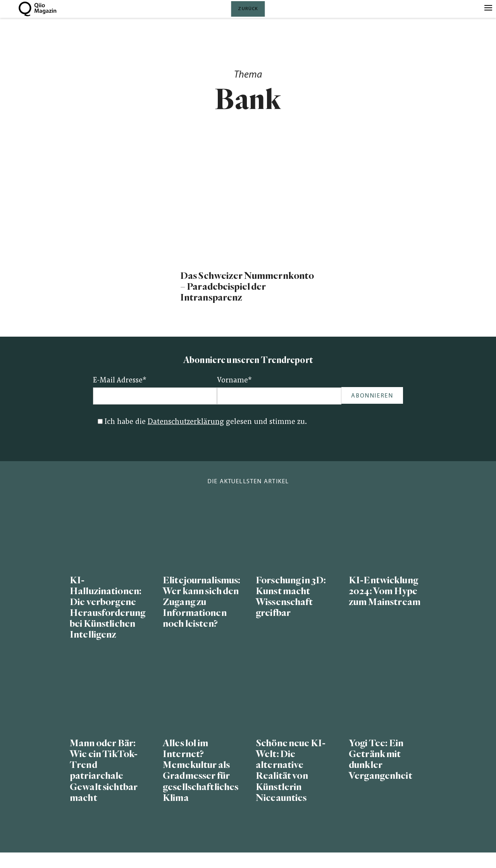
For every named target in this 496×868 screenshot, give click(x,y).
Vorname (234, 381)
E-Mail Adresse (120, 381)
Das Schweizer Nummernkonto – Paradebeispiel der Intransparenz (247, 287)
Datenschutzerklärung (186, 422)
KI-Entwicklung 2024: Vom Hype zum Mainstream (385, 591)
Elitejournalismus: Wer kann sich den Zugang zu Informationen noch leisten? (201, 602)
